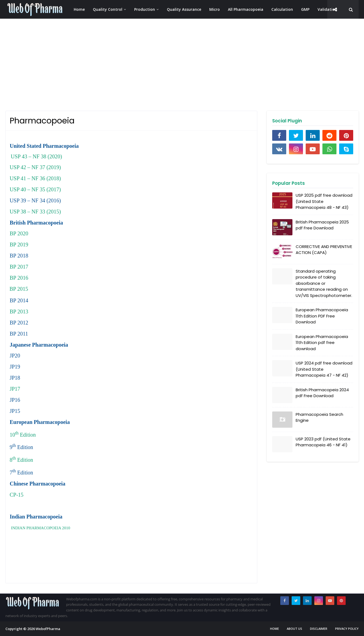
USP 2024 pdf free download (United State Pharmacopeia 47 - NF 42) (324, 369)
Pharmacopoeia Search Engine (319, 417)
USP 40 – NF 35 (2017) (35, 189)
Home (274, 629)
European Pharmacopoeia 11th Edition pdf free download (322, 343)
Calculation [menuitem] (282, 9)
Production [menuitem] (145, 9)
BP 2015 (19, 289)
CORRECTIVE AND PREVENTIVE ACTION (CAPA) (324, 250)
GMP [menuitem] (305, 9)
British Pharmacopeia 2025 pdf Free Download (322, 225)
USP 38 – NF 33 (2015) (35, 212)
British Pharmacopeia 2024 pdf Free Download (322, 393)
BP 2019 (19, 245)
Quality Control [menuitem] (108, 9)
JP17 (15, 389)
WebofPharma (48, 629)
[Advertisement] (167, 65)
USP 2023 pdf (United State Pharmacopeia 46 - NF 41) (323, 442)
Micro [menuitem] (215, 9)
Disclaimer (319, 629)
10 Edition (23, 435)
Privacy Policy (347, 629)
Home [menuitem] (79, 9)
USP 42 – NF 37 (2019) (35, 167)
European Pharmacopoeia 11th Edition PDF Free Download (322, 316)
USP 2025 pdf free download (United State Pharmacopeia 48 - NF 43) (324, 201)
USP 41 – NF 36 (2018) (35, 178)
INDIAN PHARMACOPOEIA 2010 (41, 528)
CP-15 (17, 495)
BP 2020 (19, 233)
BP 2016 (19, 278)
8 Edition (21, 460)
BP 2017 (19, 267)
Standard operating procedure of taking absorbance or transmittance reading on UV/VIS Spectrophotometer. (324, 283)
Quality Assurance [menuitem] (184, 9)
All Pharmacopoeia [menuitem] (246, 9)
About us (294, 629)
